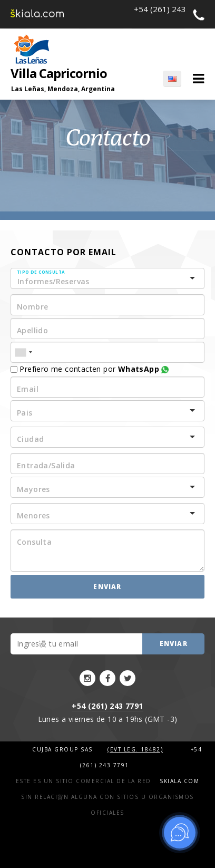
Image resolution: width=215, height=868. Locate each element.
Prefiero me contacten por (90, 369)
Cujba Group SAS (63, 749)
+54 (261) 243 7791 (107, 706)
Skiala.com (179, 781)
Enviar (107, 587)
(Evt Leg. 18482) (135, 749)
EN (172, 79)
